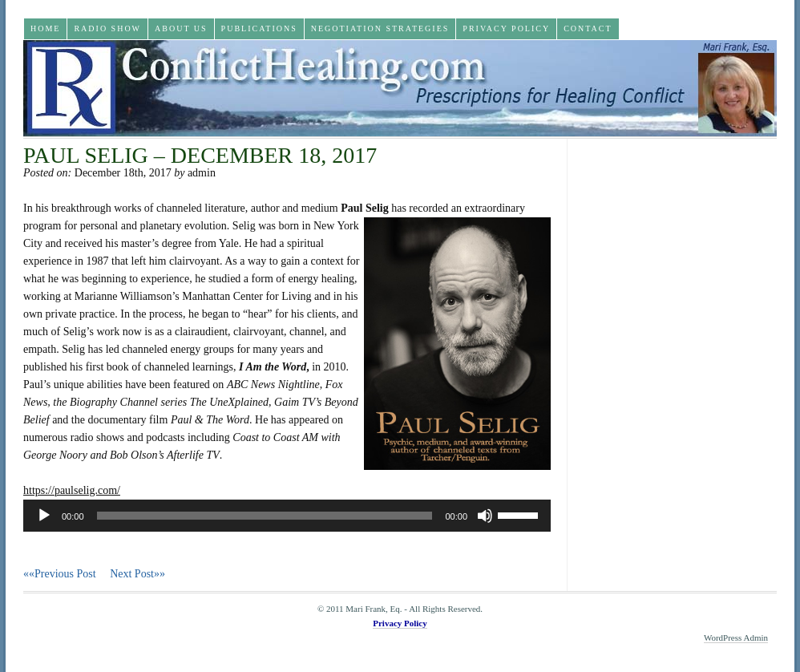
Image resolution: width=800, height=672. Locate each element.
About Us (181, 28)
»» (137, 574)
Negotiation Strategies (380, 28)
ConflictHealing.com (400, 88)
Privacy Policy (506, 28)
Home (45, 28)
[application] (287, 516)
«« (67, 574)
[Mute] (485, 516)
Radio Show (107, 28)
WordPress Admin (736, 638)
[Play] (44, 516)
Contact (588, 28)
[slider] (265, 516)
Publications (259, 28)
